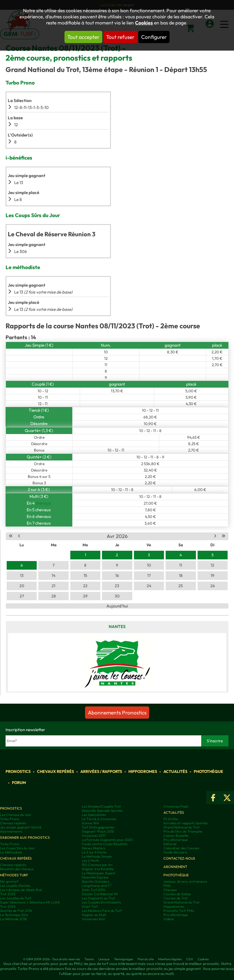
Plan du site (146, 959)
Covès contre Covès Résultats (105, 844)
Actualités (175, 771)
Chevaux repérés (55, 771)
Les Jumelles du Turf (16, 898)
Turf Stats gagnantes (98, 827)
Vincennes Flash (176, 806)
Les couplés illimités (15, 886)
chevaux (43, 503)
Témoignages (124, 959)
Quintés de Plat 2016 (16, 911)
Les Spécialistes (94, 815)
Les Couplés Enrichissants (101, 902)
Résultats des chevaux (17, 869)
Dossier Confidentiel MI (100, 894)
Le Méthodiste (11, 852)
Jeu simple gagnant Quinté (21, 827)
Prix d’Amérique (176, 915)
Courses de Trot (176, 898)
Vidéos (169, 919)
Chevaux (170, 890)
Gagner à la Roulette (98, 869)
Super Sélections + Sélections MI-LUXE (30, 902)
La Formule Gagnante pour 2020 (107, 840)
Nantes (117, 627)
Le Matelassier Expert (99, 873)
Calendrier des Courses (181, 848)
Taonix (89, 959)
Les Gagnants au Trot (98, 898)
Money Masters (93, 848)
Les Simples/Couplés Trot (101, 806)
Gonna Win (90, 823)
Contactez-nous (179, 858)
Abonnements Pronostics (117, 713)
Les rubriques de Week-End (21, 890)
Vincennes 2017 (94, 836)
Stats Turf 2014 (93, 890)
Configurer (154, 37)
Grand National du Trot (181, 827)
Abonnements (11, 831)
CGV (190, 959)
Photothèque (208, 771)
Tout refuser (120, 37)
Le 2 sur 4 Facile (94, 852)
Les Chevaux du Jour (16, 815)
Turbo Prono (10, 819)
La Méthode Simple (97, 856)
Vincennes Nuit (93, 919)
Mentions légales (170, 959)
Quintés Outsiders (95, 881)
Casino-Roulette (176, 836)
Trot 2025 (8, 894)
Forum (19, 783)
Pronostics (18, 771)
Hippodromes (143, 771)
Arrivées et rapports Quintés (186, 823)
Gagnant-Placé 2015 (98, 831)
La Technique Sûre (14, 915)
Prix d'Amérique (176, 840)
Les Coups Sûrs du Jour (17, 848)
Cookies (144, 23)
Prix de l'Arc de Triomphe (183, 831)
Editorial (170, 844)
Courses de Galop (177, 894)
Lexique (104, 959)
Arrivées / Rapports (101, 771)
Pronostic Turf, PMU (179, 911)
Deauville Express (95, 877)
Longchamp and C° (97, 886)
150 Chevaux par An (97, 865)
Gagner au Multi (94, 915)
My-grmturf (9, 881)
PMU (167, 886)
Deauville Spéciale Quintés (102, 811)
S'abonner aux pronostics (25, 838)
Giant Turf (90, 906)
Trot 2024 (8, 906)
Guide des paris (175, 852)
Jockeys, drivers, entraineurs (185, 881)
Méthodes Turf (14, 875)
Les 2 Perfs (90, 861)
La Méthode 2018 (13, 919)
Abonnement (175, 867)
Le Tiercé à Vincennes (99, 819)
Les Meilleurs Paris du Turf (102, 911)
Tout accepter (83, 37)
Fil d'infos (171, 819)
